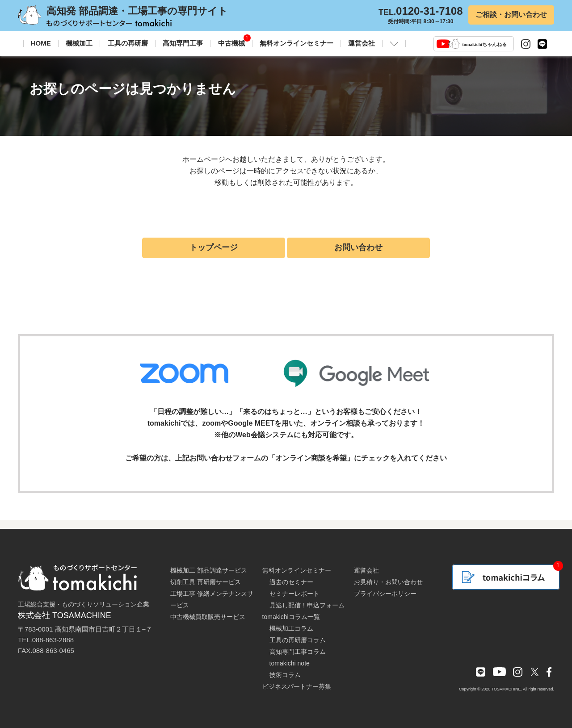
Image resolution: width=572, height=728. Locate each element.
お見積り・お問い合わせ (388, 582)
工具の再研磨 (128, 43)
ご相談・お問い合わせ (511, 15)
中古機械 (231, 43)
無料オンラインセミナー (297, 43)
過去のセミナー (291, 582)
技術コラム (285, 675)
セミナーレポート (294, 594)
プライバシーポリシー (385, 594)
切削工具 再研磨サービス (206, 582)
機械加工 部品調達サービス (209, 570)
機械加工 (79, 43)
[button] (394, 43)
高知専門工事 (183, 43)
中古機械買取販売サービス (208, 617)
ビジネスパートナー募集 (297, 686)
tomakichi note (290, 663)
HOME (41, 43)
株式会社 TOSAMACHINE (65, 615)
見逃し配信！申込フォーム (307, 605)
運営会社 (362, 43)
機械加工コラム (291, 628)
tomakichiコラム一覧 (291, 617)
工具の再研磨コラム (298, 640)
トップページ (214, 247)
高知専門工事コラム (298, 652)
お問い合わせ (358, 247)
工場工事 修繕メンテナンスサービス (212, 599)
